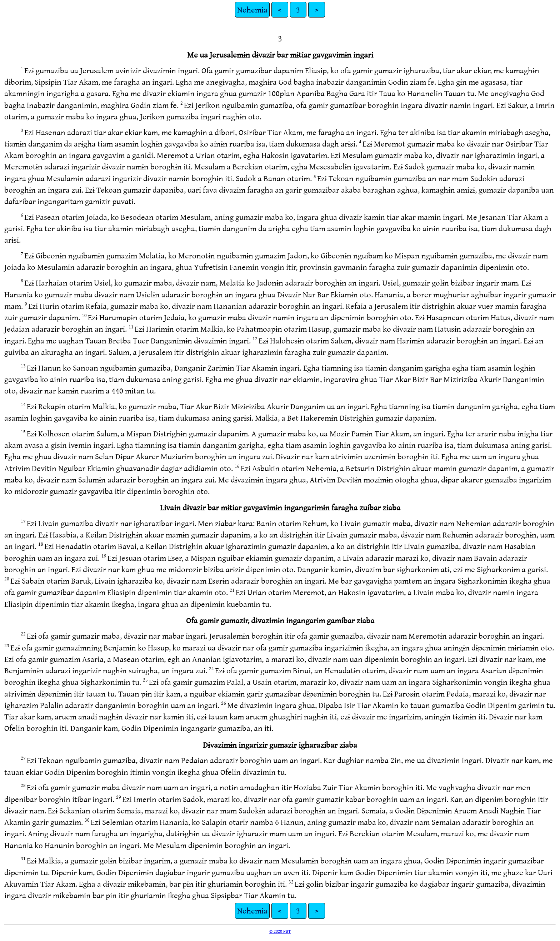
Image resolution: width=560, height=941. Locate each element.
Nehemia (252, 9)
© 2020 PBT (280, 931)
